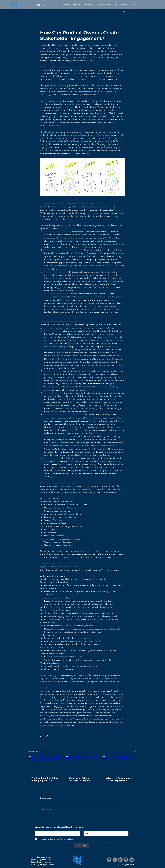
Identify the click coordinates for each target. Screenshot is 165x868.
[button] (149, 5)
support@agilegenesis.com (41, 857)
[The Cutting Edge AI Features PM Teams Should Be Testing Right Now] (83, 765)
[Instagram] (126, 860)
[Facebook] (109, 860)
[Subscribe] (82, 845)
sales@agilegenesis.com (41, 860)
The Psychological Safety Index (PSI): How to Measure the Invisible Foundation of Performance (45, 779)
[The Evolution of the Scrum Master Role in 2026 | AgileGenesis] (120, 765)
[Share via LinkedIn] (41, 736)
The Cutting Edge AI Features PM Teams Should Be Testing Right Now (82, 779)
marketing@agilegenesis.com (42, 864)
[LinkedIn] (120, 860)
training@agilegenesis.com (42, 862)
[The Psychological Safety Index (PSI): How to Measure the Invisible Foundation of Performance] (45, 765)
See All (134, 751)
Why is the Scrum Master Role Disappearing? (119, 779)
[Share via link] (47, 736)
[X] (115, 860)
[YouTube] (132, 860)
